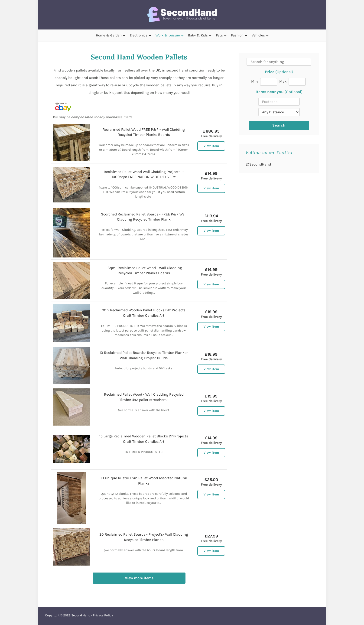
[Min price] (269, 82)
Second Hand (81, 615)
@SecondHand (258, 164)
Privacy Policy (103, 615)
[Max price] (297, 82)
